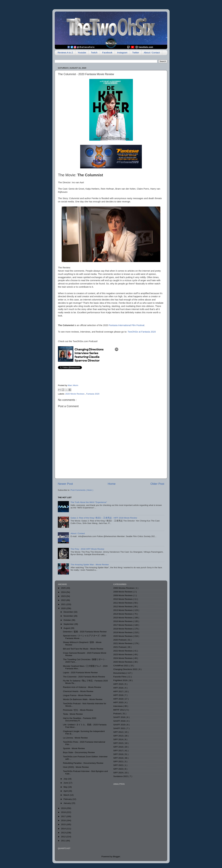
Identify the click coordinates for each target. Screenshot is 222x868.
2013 (64, 833)
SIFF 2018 (118, 754)
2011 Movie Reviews (123, 603)
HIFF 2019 (119, 699)
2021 (64, 604)
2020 (64, 608)
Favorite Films (120, 677)
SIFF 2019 (118, 758)
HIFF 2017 (119, 691)
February (68, 799)
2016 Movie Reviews (123, 621)
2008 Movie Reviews (123, 592)
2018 (64, 812)
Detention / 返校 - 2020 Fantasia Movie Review (85, 632)
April (66, 791)
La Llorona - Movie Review (75, 738)
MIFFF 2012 (119, 710)
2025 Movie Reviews (123, 662)
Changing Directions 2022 (126, 669)
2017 (64, 816)
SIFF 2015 (118, 743)
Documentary (120, 673)
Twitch (94, 53)
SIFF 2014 (118, 739)
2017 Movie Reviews (123, 625)
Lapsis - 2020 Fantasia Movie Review (80, 673)
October (68, 620)
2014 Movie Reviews (123, 614)
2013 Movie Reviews (123, 610)
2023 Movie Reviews (123, 654)
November (69, 616)
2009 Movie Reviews (123, 595)
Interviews (118, 706)
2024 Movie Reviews (123, 658)
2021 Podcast (120, 647)
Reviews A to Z (65, 53)
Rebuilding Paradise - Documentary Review (83, 763)
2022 (64, 600)
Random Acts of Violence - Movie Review (82, 687)
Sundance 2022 (121, 776)
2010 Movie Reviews (123, 599)
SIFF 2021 (118, 762)
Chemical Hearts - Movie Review (78, 691)
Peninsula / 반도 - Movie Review (78, 710)
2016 (64, 820)
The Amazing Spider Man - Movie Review (90, 565)
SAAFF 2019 (120, 725)
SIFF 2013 (118, 736)
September (69, 624)
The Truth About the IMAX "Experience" (89, 502)
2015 (64, 824)
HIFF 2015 (119, 684)
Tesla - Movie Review (73, 714)
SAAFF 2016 (120, 717)
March (67, 795)
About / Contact (152, 53)
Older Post (157, 484)
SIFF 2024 (118, 773)
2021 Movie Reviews (123, 643)
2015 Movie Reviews (123, 618)
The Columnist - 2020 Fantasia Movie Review (84, 677)
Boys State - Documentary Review (79, 752)
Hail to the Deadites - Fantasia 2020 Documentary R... (80, 719)
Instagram (122, 53)
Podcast (117, 714)
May (66, 787)
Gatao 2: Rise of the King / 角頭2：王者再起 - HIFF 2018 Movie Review (104, 518)
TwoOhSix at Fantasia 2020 (142, 332)
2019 (64, 808)
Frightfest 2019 (121, 680)
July (66, 779)
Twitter (136, 53)
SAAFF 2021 (120, 728)
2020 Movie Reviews (75, 394)
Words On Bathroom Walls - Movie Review (83, 699)
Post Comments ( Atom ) (82, 490)
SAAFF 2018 (120, 721)
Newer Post (65, 484)
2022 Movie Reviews (123, 651)
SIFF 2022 (118, 765)
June (66, 783)
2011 (64, 841)
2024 (64, 592)
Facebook (107, 53)
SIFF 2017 (118, 751)
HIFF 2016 (119, 688)
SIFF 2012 (118, 732)
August (67, 628)
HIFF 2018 (119, 695)
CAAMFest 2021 (121, 666)
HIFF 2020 (119, 702)
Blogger (117, 857)
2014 (64, 829)
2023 (64, 596)
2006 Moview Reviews (124, 588)
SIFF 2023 (118, 769)
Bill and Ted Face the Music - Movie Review (83, 649)
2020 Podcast (120, 640)
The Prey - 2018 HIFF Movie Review (87, 549)
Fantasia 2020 (93, 394)
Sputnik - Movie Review (74, 748)
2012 (64, 837)
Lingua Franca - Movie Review (77, 695)
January (68, 803)
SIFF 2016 (118, 747)
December (69, 612)
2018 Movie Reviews (123, 629)
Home (112, 484)
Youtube (82, 53)
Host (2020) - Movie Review (76, 767)
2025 (64, 588)
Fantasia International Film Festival (127, 325)
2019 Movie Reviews (123, 632)
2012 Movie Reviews (123, 607)
